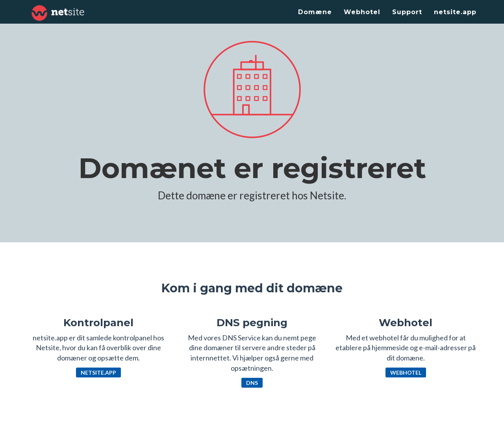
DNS (252, 383)
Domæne (315, 12)
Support (407, 12)
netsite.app (455, 12)
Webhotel (362, 12)
